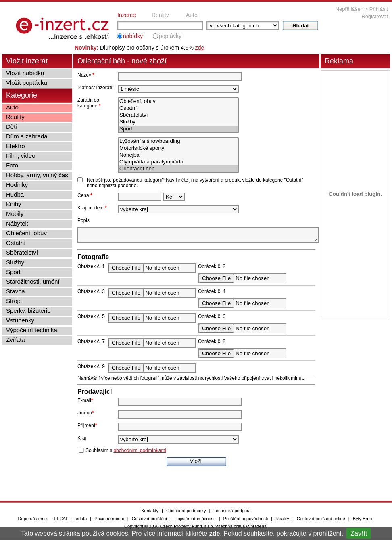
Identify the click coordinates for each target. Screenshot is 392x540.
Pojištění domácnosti (195, 521)
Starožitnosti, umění (33, 282)
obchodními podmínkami (140, 453)
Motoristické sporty (178, 148)
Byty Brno (363, 521)
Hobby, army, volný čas (37, 175)
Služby (178, 122)
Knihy (14, 204)
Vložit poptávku (27, 83)
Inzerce (127, 15)
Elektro (16, 146)
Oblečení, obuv (178, 102)
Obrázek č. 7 (91, 344)
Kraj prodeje (92, 208)
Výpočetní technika (32, 330)
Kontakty (150, 513)
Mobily (15, 214)
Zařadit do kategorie (89, 103)
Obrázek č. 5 (91, 319)
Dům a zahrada (27, 136)
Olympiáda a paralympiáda (178, 162)
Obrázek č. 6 (212, 319)
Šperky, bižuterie (28, 311)
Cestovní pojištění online (321, 521)
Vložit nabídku (25, 73)
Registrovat (375, 16)
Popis (83, 220)
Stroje (14, 301)
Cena (85, 195)
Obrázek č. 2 (212, 269)
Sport (178, 129)
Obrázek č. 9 (91, 369)
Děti (11, 127)
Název (86, 75)
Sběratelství (178, 115)
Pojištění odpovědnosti (246, 521)
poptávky (170, 36)
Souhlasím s (126, 453)
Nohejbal (178, 155)
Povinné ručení (109, 521)
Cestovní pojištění (149, 521)
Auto (192, 15)
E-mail (85, 403)
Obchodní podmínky (186, 513)
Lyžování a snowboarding (178, 141)
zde (215, 533)
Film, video (21, 156)
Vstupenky (20, 320)
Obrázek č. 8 (212, 344)
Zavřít (359, 533)
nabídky (133, 36)
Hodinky (17, 185)
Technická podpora (232, 513)
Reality (160, 15)
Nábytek (17, 223)
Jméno (86, 415)
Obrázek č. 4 (212, 294)
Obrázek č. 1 (91, 269)
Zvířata (16, 340)
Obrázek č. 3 (91, 294)
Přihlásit (379, 9)
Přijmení (87, 428)
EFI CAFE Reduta (69, 521)
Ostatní (178, 108)
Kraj (82, 440)
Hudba (15, 194)
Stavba (16, 291)
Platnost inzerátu (95, 88)
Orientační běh (178, 169)
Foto (12, 165)
